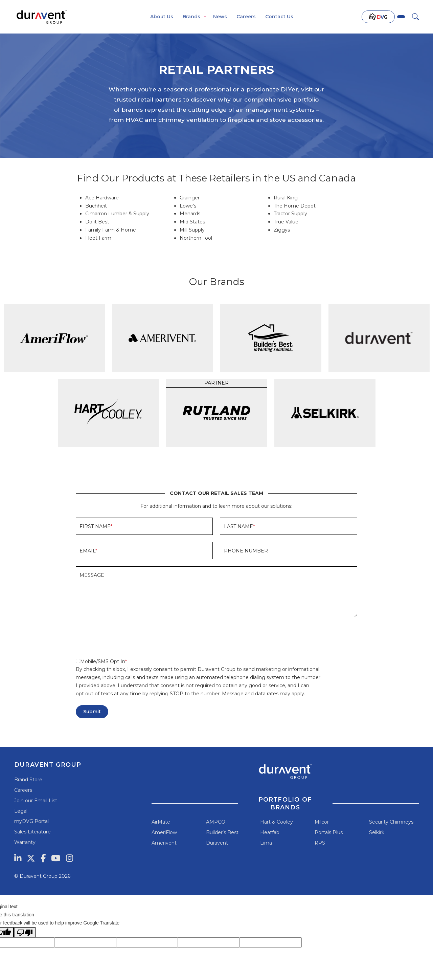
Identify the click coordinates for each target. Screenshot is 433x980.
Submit (92, 712)
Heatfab (270, 832)
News (220, 17)
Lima (266, 843)
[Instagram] (70, 858)
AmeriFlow (164, 832)
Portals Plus (329, 832)
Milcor (322, 822)
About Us (162, 17)
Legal (21, 811)
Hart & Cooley (277, 822)
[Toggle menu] (205, 17)
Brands (191, 17)
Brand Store (28, 780)
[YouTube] (56, 858)
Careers (246, 17)
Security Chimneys (391, 822)
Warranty (25, 842)
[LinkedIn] (18, 858)
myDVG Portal (31, 821)
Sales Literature (32, 832)
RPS (320, 843)
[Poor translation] (25, 932)
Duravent (217, 843)
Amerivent (164, 843)
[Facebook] (43, 858)
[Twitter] (31, 858)
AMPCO (216, 822)
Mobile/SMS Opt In (100, 661)
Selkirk (377, 832)
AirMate (161, 822)
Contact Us (279, 17)
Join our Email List (36, 801)
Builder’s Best (222, 832)
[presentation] (127, 637)
